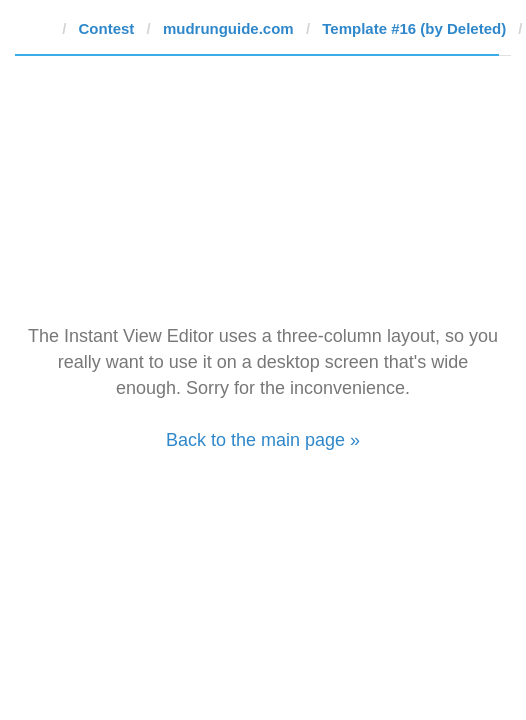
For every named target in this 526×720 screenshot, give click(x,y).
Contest (107, 28)
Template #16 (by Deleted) (414, 28)
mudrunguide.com (228, 28)
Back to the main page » (263, 440)
